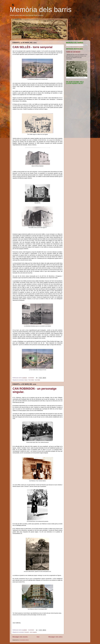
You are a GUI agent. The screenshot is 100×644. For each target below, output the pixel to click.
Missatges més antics (55, 637)
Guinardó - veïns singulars (31, 632)
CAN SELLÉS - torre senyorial (32, 47)
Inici (38, 637)
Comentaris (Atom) (24, 640)
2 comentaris (31, 378)
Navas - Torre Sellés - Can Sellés (32, 380)
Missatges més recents (20, 637)
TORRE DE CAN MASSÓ (73, 52)
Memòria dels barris (41, 10)
